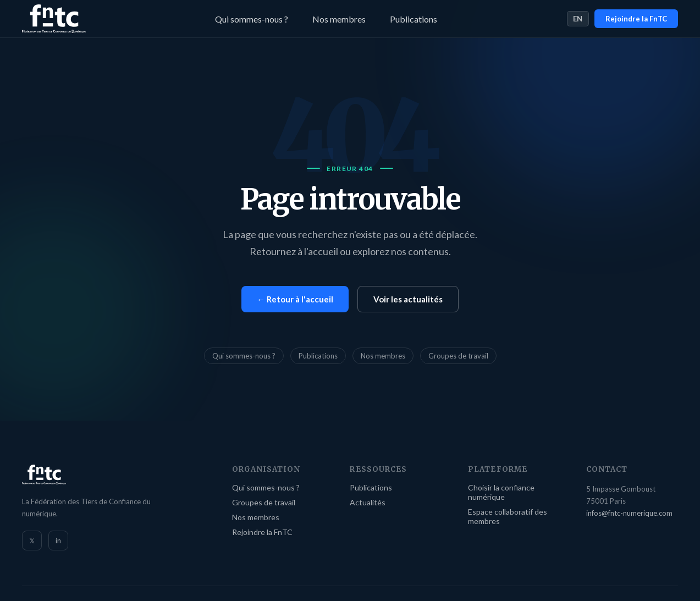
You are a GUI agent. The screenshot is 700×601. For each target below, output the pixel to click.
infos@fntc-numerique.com (629, 513)
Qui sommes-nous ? (252, 19)
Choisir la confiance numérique (501, 492)
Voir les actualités (408, 299)
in (58, 541)
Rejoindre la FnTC (636, 19)
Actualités (368, 502)
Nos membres (339, 19)
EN (578, 19)
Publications (414, 19)
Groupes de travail (458, 356)
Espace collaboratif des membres (508, 516)
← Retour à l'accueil (295, 299)
